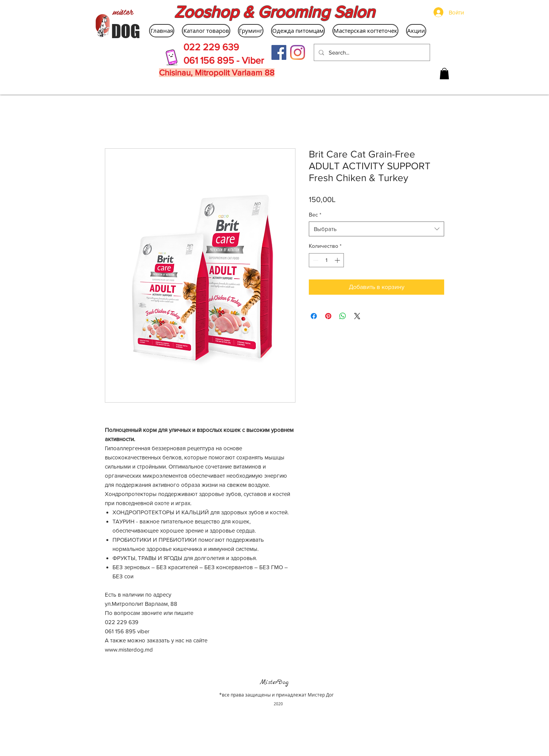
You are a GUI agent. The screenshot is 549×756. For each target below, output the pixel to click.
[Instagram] (298, 52)
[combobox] (376, 229)
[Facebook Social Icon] (279, 52)
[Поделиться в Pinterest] (328, 316)
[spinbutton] (326, 260)
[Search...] (371, 52)
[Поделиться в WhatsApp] (343, 316)
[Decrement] (315, 260)
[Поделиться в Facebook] (314, 316)
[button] (444, 74)
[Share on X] (357, 316)
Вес (315, 215)
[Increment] (338, 260)
